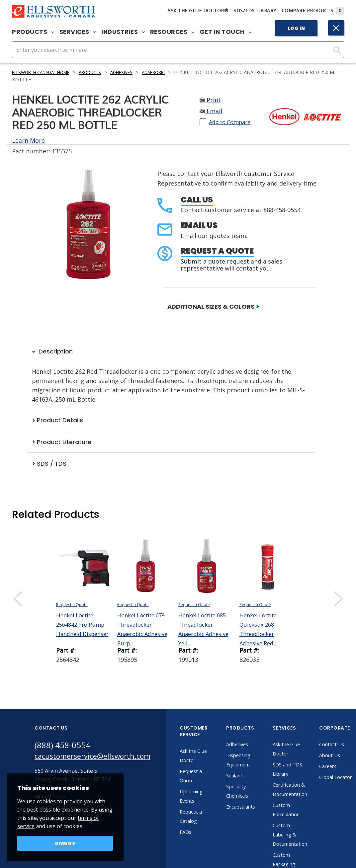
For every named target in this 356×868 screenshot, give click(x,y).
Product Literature (62, 442)
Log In (296, 28)
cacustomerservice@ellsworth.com (98, 758)
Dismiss (65, 843)
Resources (172, 32)
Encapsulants (255, 808)
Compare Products (313, 10)
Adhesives (135, 72)
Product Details (57, 420)
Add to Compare (232, 122)
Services (78, 32)
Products (33, 32)
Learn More (28, 140)
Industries (123, 32)
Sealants (249, 776)
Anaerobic (170, 72)
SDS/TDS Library (255, 10)
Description (52, 352)
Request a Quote (217, 251)
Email (211, 111)
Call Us (197, 200)
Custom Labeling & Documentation (304, 835)
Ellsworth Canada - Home (45, 72)
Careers (344, 767)
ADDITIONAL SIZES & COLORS (213, 307)
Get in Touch (226, 32)
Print (210, 100)
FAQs (198, 833)
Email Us (199, 225)
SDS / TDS (49, 464)
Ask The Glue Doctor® (198, 10)
